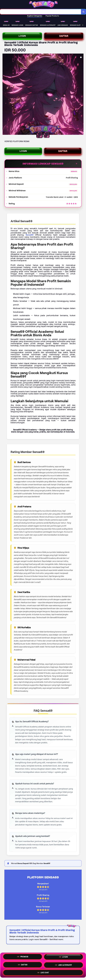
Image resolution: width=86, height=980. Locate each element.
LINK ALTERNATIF (63, 965)
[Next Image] (82, 94)
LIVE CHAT (43, 972)
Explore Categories (35, 16)
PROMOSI (23, 957)
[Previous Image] (4, 94)
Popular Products (52, 16)
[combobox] (41, 12)
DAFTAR (64, 36)
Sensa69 (30, 235)
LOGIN (22, 36)
